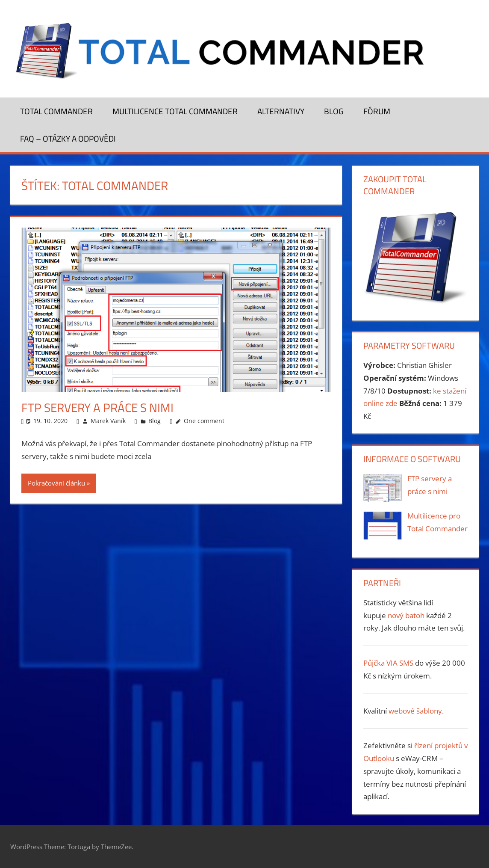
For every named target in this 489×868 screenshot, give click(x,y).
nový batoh (406, 615)
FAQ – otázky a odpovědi (68, 138)
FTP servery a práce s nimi (97, 407)
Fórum (377, 111)
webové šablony (415, 711)
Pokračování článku (56, 483)
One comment (204, 421)
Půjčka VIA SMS (389, 663)
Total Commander (56, 111)
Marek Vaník (108, 421)
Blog (334, 111)
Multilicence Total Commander (175, 111)
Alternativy (281, 111)
